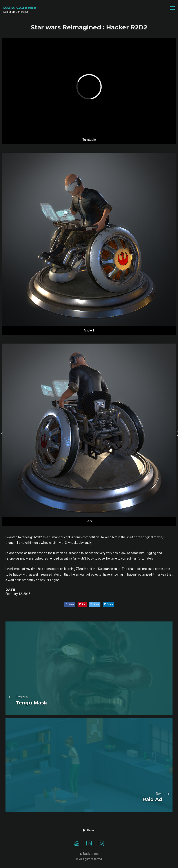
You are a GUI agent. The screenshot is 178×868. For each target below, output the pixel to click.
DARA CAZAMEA (20, 8)
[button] (89, 830)
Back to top (89, 854)
